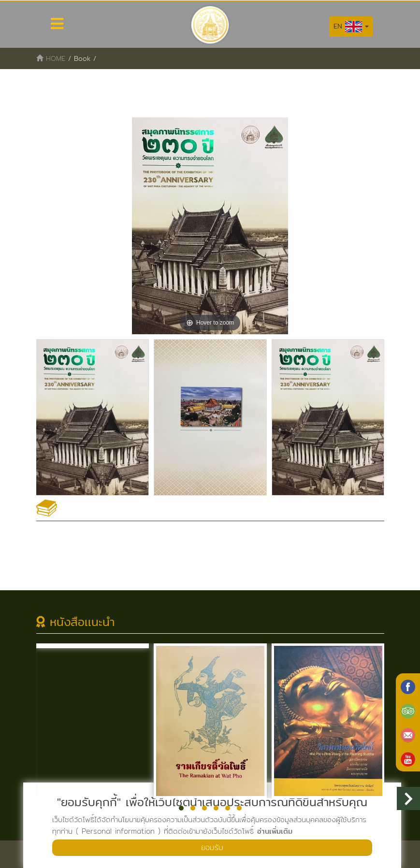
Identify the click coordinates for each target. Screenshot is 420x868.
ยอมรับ (212, 847)
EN (351, 27)
